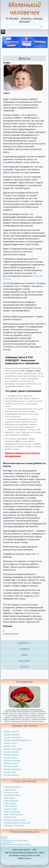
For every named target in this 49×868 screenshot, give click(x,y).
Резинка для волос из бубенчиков (15, 840)
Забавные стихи (10, 817)
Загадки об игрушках (12, 760)
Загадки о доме (10, 746)
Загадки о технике (11, 766)
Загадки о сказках (11, 763)
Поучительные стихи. (12, 795)
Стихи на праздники (12, 812)
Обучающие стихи (11, 792)
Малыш (25, 655)
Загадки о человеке (12, 752)
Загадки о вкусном (11, 755)
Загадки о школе (11, 743)
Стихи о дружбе (10, 803)
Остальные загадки (11, 775)
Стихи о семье (9, 798)
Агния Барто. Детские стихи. (15, 820)
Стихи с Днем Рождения (13, 814)
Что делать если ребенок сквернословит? (24, 710)
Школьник (24, 667)
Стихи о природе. (11, 806)
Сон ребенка (6, 842)
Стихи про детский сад (13, 787)
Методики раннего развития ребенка (16, 844)
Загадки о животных (12, 734)
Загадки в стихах (10, 809)
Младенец (24, 649)
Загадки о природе (11, 731)
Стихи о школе (10, 789)
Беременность (24, 643)
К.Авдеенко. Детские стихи (14, 825)
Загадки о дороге (11, 758)
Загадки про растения (13, 737)
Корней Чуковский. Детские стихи (17, 823)
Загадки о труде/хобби (13, 749)
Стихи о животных (11, 801)
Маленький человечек (25, 8)
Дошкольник (24, 661)
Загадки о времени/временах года (17, 740)
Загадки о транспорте (12, 769)
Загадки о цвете (10, 772)
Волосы (4, 837)
